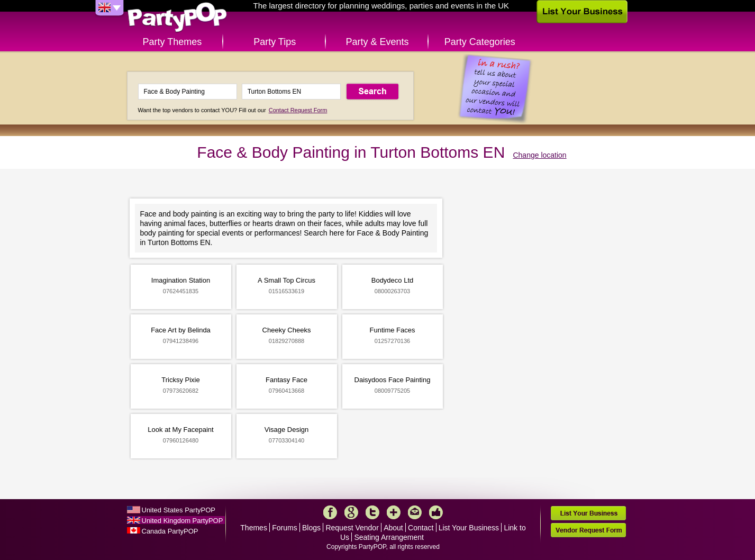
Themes (254, 528)
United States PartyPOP (179, 510)
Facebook (330, 512)
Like (436, 512)
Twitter (372, 512)
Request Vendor (352, 528)
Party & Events (377, 42)
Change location (539, 155)
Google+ (351, 512)
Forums (284, 528)
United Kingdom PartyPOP (183, 521)
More (394, 512)
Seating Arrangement (389, 537)
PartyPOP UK (177, 18)
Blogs (311, 528)
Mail (415, 512)
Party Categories (480, 42)
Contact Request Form (298, 110)
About (393, 528)
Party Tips (275, 42)
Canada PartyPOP (170, 531)
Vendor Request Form (588, 530)
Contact (421, 528)
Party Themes (172, 42)
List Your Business (469, 528)
